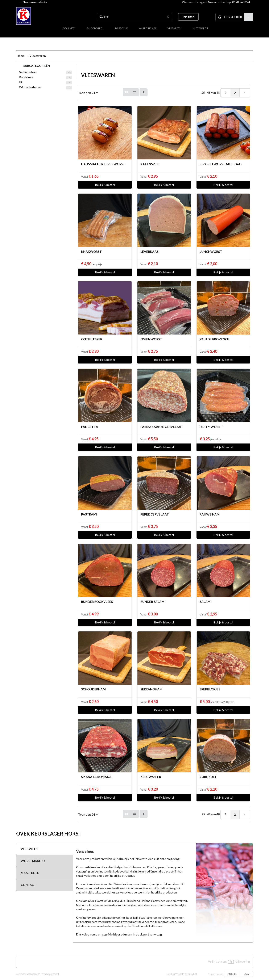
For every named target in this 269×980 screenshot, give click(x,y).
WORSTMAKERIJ (33, 861)
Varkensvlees (28, 72)
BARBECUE (121, 28)
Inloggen (188, 17)
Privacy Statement (50, 974)
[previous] (226, 93)
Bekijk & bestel (105, 185)
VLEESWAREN (200, 28)
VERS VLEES (174, 28)
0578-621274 (241, 2)
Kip (21, 82)
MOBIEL (232, 974)
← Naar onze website (33, 2)
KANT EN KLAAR (148, 28)
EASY (247, 974)
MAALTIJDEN (30, 873)
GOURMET (69, 28)
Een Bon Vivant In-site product (182, 974)
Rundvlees (26, 77)
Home (21, 56)
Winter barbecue (30, 87)
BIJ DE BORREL (95, 28)
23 (69, 72)
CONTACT (28, 885)
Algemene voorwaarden (28, 974)
